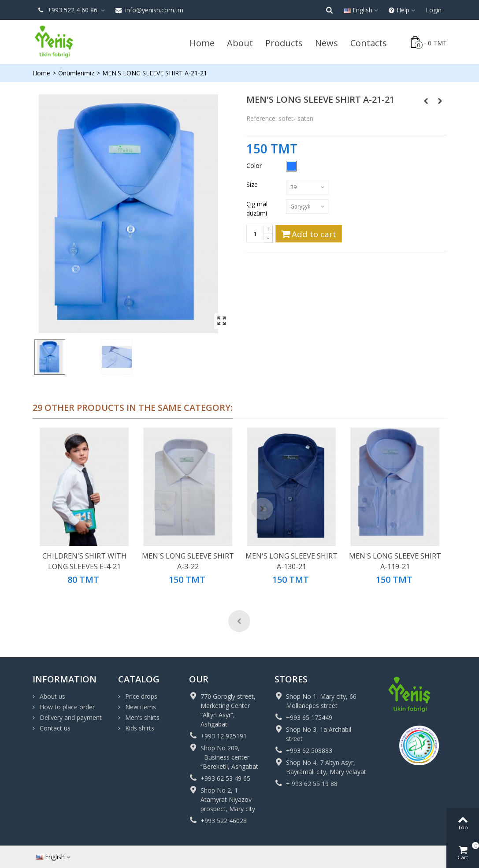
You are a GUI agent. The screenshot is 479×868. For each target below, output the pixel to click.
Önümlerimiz (76, 73)
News (327, 43)
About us (52, 696)
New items (140, 707)
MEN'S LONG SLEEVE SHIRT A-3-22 (188, 561)
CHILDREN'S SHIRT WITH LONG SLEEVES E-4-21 (84, 561)
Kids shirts (139, 728)
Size (253, 184)
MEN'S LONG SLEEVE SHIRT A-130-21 (291, 561)
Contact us (54, 728)
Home (202, 43)
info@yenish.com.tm (149, 10)
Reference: (262, 118)
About (240, 43)
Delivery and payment (70, 717)
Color (255, 166)
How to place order (66, 707)
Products (284, 43)
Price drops (140, 696)
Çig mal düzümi (258, 209)
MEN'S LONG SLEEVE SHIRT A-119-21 (395, 561)
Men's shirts (141, 717)
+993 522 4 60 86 (69, 10)
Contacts (369, 43)
